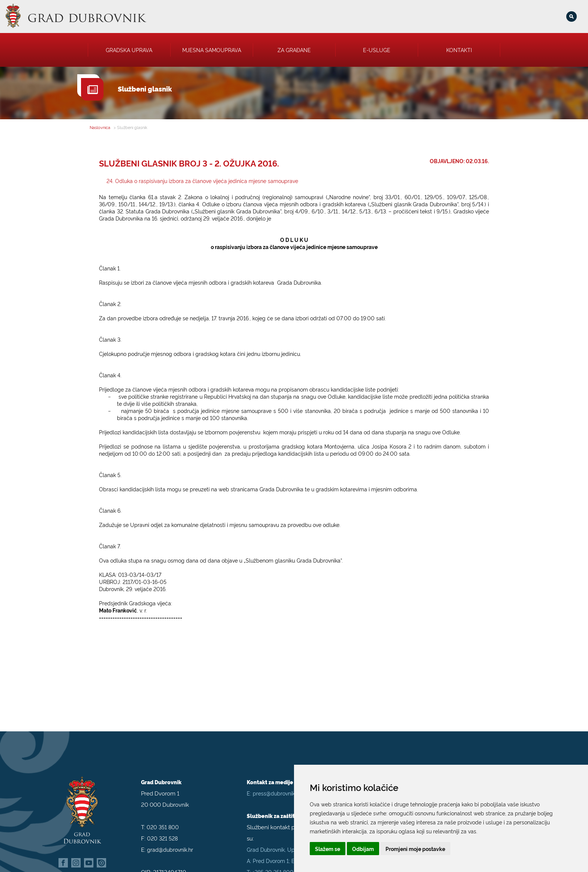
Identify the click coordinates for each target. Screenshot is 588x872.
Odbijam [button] (363, 849)
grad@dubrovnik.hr (170, 839)
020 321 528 (162, 828)
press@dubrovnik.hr (277, 783)
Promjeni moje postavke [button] (415, 849)
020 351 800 (163, 817)
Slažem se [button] (328, 849)
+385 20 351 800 (273, 862)
